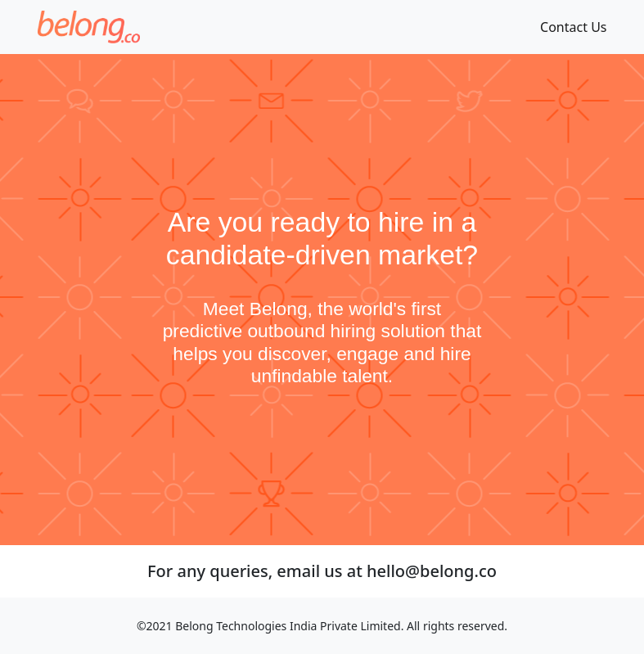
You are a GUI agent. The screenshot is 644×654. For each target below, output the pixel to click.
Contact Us (573, 27)
